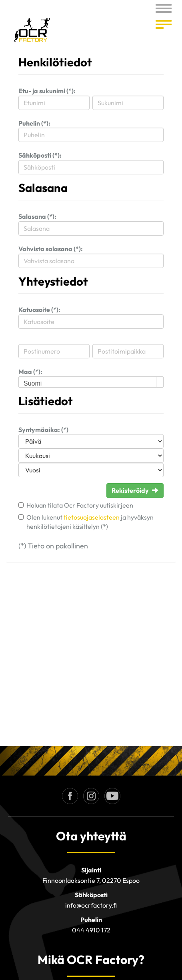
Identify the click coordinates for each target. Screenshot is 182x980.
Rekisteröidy (135, 490)
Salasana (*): (37, 216)
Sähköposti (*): (40, 155)
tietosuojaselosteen (92, 517)
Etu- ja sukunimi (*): (47, 91)
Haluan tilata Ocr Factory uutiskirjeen (80, 505)
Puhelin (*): (34, 123)
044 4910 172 (91, 930)
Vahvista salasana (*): (51, 249)
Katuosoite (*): (39, 310)
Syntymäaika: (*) (43, 430)
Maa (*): (30, 372)
